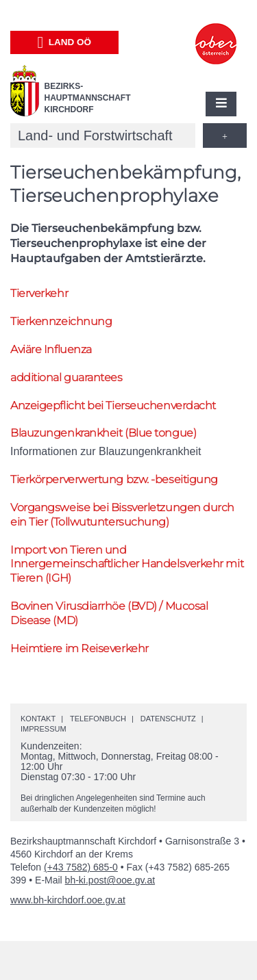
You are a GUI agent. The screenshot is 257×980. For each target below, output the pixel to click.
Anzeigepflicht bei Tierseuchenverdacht (113, 405)
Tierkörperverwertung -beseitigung (114, 479)
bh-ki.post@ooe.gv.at (110, 880)
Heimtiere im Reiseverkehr (79, 648)
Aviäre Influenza (51, 349)
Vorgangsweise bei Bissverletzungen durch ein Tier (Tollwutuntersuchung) (122, 515)
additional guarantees (66, 377)
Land (64, 42)
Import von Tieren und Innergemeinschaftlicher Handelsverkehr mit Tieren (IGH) (127, 564)
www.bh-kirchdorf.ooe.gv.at (68, 900)
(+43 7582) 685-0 (81, 867)
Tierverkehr (39, 293)
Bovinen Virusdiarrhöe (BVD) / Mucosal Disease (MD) (109, 613)
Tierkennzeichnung (61, 321)
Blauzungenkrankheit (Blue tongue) (103, 433)
